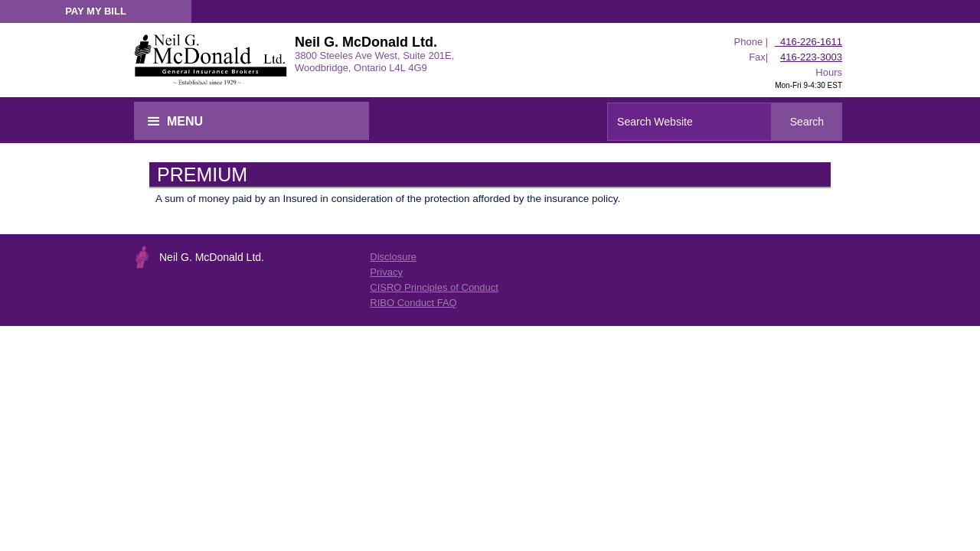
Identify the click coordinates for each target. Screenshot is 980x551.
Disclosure (393, 257)
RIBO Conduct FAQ (413, 303)
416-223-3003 (811, 57)
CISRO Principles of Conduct (434, 287)
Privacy (386, 272)
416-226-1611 (808, 42)
